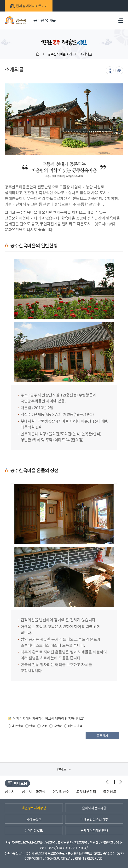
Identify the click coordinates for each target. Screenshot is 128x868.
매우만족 (15, 726)
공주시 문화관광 (34, 791)
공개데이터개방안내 (94, 830)
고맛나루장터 (86, 791)
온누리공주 (61, 791)
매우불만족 (73, 726)
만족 (30, 726)
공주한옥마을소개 (60, 54)
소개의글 (86, 54)
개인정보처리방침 (34, 808)
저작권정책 (34, 819)
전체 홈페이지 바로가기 (29, 6)
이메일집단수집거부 (94, 819)
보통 (42, 726)
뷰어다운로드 (34, 830)
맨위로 (64, 769)
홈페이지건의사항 (94, 808)
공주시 (10, 791)
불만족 (55, 726)
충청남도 (110, 791)
